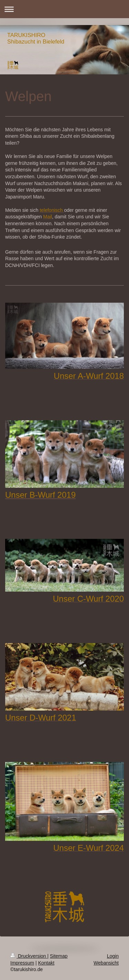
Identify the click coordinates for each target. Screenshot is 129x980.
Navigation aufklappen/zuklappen (64, 9)
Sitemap (59, 956)
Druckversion (29, 956)
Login (113, 956)
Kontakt (46, 963)
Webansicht (106, 963)
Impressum (22, 963)
